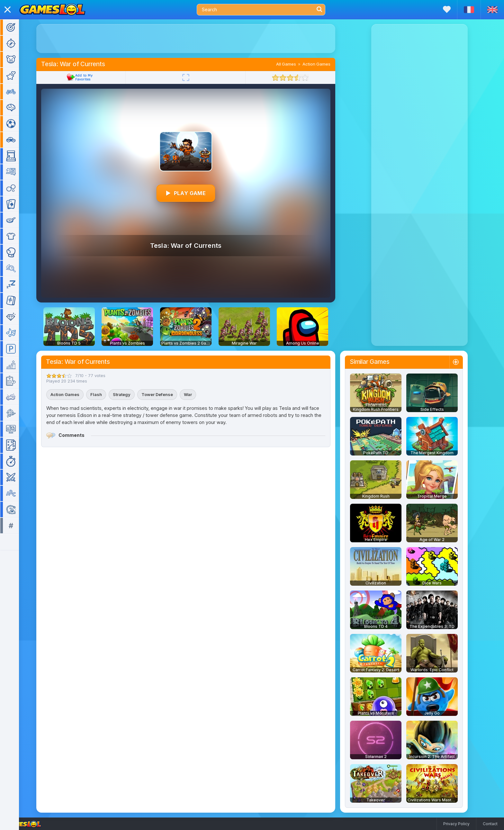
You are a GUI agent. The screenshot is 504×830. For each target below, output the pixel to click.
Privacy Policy (456, 824)
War (197, 394)
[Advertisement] (195, 39)
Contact (490, 824)
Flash (105, 394)
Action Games (326, 64)
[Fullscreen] (195, 77)
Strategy (131, 394)
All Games (295, 64)
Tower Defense (166, 394)
